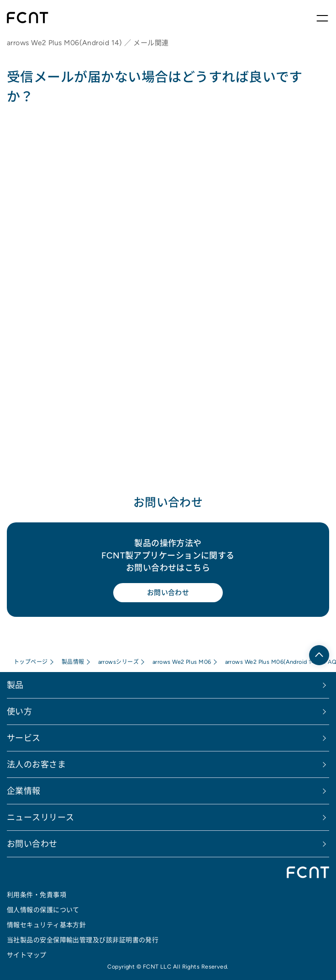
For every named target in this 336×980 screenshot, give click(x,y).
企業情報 (24, 791)
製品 (15, 685)
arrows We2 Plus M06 (182, 662)
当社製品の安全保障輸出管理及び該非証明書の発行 (83, 940)
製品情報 (73, 662)
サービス (24, 738)
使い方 (19, 712)
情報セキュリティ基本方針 (46, 925)
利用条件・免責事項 (37, 895)
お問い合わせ (168, 592)
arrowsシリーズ (119, 662)
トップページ (31, 662)
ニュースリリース (41, 817)
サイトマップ (27, 955)
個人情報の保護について (43, 910)
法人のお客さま (36, 764)
